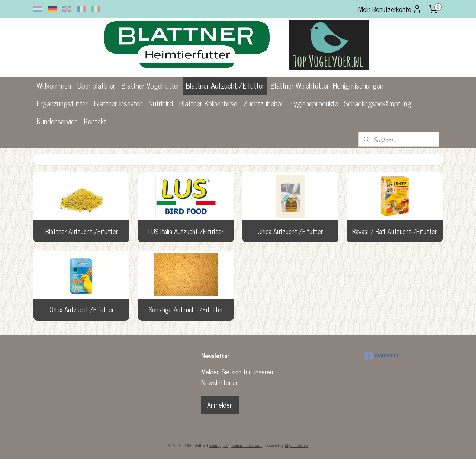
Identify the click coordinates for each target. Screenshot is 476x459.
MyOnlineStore (296, 445)
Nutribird (161, 103)
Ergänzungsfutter (62, 103)
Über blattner (96, 85)
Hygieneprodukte (314, 103)
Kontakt (95, 121)
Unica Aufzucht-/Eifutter (290, 231)
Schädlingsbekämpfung (378, 103)
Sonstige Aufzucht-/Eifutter (186, 309)
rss (226, 445)
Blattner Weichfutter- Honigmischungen (327, 85)
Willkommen (54, 85)
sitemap (215, 445)
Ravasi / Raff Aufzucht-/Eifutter (395, 231)
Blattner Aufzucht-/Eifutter (225, 85)
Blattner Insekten (118, 103)
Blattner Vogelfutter (150, 85)
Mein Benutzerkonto (390, 9)
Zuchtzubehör (263, 103)
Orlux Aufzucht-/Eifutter (82, 309)
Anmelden (220, 405)
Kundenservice (57, 121)
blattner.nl (381, 356)
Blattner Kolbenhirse (208, 103)
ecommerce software (246, 445)
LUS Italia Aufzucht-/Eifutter (186, 231)
